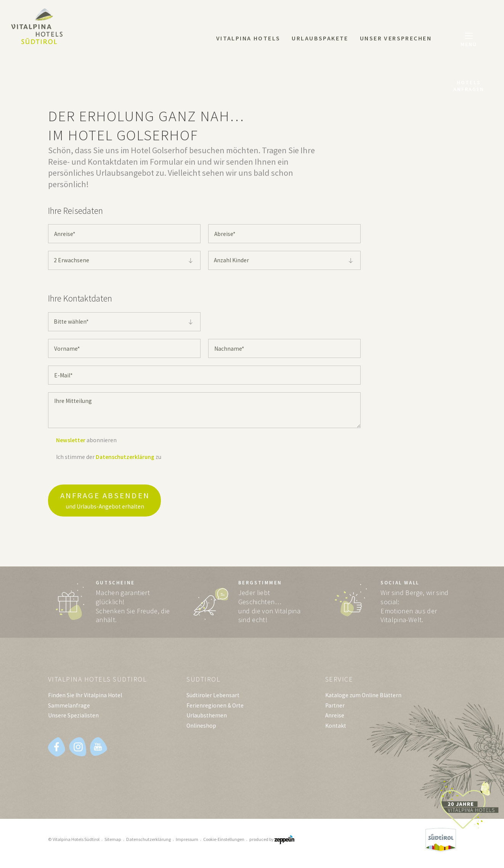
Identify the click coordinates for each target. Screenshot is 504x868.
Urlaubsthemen (207, 718)
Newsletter (71, 440)
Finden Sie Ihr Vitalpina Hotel (85, 698)
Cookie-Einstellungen (224, 842)
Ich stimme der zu (109, 457)
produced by (272, 842)
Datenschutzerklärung (125, 457)
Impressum (187, 842)
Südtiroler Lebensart (213, 698)
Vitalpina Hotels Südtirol (100, 682)
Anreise (335, 718)
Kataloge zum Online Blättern (363, 698)
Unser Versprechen (396, 38)
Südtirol (204, 682)
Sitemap (113, 842)
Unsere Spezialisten (73, 718)
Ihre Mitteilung (204, 410)
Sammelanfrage (69, 708)
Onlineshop (201, 728)
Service (340, 682)
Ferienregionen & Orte (215, 708)
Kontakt (336, 728)
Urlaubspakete (320, 38)
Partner (335, 708)
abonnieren (86, 440)
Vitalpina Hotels (248, 38)
